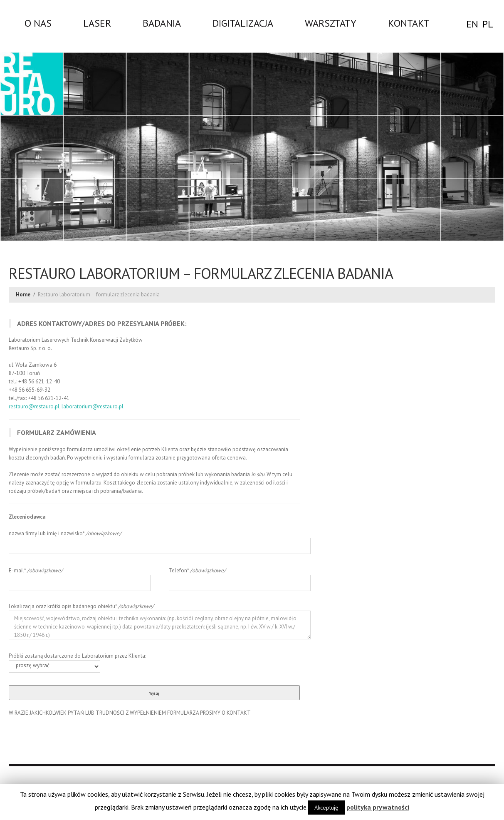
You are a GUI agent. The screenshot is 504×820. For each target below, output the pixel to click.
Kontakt (409, 23)
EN (472, 24)
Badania (162, 23)
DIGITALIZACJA (243, 23)
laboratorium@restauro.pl (93, 406)
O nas (38, 23)
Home (23, 294)
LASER (97, 23)
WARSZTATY (331, 23)
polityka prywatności (378, 807)
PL (488, 24)
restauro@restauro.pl (34, 406)
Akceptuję (326, 808)
